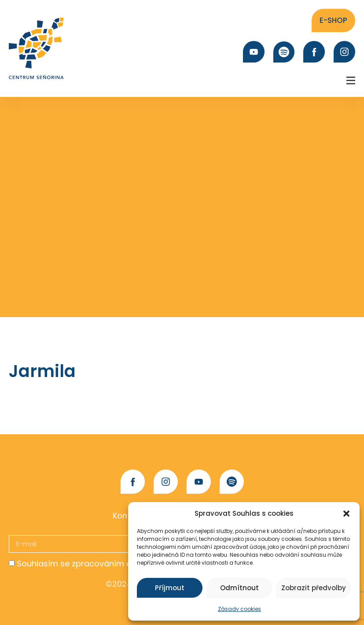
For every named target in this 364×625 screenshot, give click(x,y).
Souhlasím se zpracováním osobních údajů (102, 564)
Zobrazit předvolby (314, 588)
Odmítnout (239, 588)
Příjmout (170, 588)
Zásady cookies (239, 609)
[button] (346, 514)
